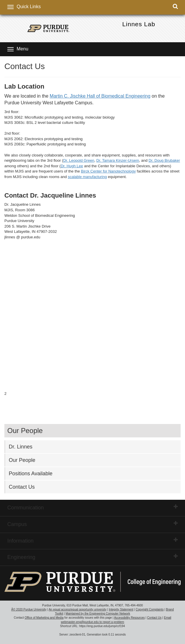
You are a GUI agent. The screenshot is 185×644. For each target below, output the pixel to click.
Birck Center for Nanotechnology (108, 171)
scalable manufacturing (87, 177)
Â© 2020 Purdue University (29, 609)
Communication (92, 507)
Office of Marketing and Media (44, 618)
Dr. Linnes (21, 447)
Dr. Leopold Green (79, 160)
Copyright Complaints (150, 609)
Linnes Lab (139, 24)
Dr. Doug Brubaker (164, 160)
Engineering (92, 557)
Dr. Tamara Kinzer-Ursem (118, 160)
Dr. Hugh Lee (72, 166)
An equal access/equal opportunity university (78, 609)
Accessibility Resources (129, 618)
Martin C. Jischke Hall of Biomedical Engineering (100, 96)
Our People (22, 460)
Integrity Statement (121, 609)
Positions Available (31, 474)
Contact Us (22, 487)
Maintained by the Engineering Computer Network (98, 614)
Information (92, 541)
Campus (92, 524)
